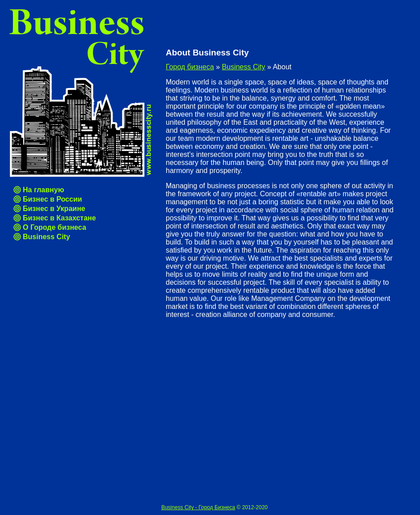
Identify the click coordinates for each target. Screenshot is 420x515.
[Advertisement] (84, 410)
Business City (46, 237)
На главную (43, 190)
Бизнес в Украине (54, 209)
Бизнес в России (52, 199)
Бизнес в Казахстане (59, 218)
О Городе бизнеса (55, 227)
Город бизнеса (190, 67)
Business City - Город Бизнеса (198, 507)
